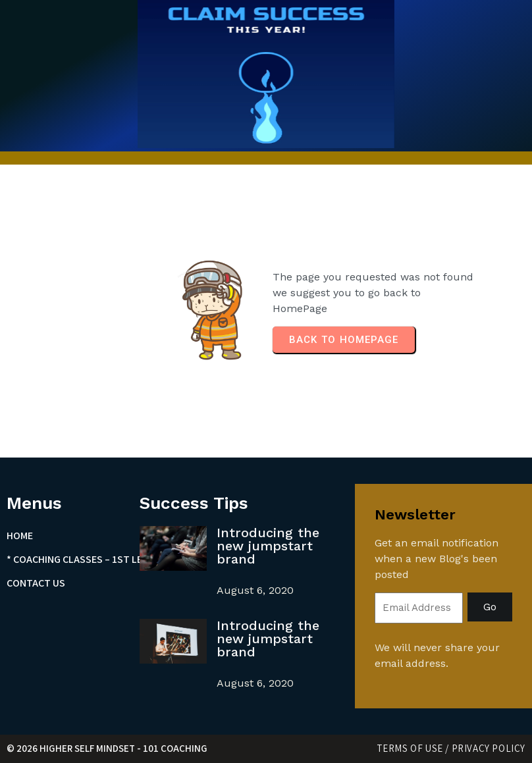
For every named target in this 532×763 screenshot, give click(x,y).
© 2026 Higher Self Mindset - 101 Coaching (107, 748)
